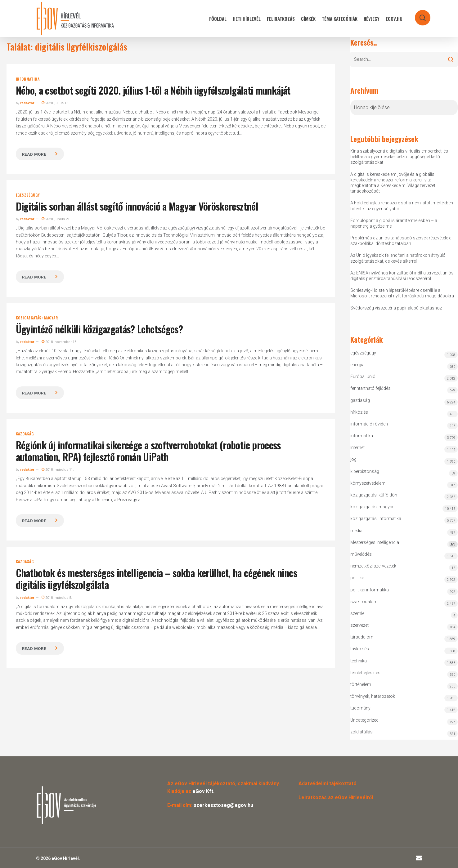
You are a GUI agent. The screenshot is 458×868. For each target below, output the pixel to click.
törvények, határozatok (373, 696)
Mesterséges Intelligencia (404, 544)
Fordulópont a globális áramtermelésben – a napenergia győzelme (394, 223)
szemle (357, 613)
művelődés (361, 554)
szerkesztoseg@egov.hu (223, 805)
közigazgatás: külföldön (374, 495)
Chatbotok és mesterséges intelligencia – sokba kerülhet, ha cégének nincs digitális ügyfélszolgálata (156, 579)
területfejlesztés (365, 673)
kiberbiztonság (365, 471)
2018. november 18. (59, 342)
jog (353, 459)
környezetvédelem (368, 483)
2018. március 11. (58, 470)
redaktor (27, 103)
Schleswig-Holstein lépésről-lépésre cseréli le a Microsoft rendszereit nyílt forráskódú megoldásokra (402, 293)
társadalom (362, 637)
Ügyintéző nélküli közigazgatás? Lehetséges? (99, 329)
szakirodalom (364, 602)
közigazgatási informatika (376, 519)
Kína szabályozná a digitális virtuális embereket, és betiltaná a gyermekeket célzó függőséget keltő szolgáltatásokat (399, 157)
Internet (357, 447)
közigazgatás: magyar (37, 318)
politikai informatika (370, 590)
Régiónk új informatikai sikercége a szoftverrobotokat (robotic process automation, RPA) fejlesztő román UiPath (148, 451)
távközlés (360, 649)
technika (359, 661)
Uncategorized (364, 720)
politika (357, 578)
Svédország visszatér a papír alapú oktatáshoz (396, 308)
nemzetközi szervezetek (373, 566)
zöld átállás (361, 732)
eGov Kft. (203, 791)
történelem (361, 684)
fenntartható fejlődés (370, 388)
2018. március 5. (57, 598)
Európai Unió (363, 376)
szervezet (359, 625)
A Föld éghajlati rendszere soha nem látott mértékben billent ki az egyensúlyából (402, 206)
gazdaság (25, 434)
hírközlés (359, 412)
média (356, 531)
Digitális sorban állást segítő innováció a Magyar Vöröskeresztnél (137, 206)
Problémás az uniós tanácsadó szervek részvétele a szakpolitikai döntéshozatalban (401, 241)
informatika (28, 79)
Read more (34, 154)
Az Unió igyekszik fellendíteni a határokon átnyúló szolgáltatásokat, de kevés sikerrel (398, 258)
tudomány (360, 708)
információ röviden (369, 424)
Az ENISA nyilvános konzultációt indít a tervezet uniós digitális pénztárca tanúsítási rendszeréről (402, 276)
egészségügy (28, 195)
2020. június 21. (56, 219)
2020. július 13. (55, 103)
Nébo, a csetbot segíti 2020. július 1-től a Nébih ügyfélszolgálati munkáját (153, 90)
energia (357, 365)
